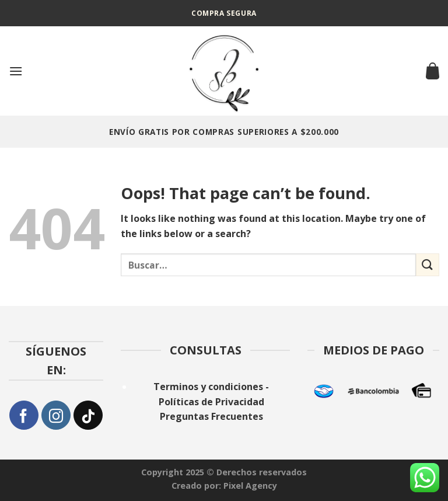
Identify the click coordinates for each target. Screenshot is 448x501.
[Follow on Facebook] (24, 415)
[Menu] (16, 71)
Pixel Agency (250, 486)
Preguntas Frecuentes (211, 416)
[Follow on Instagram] (56, 415)
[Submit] (428, 265)
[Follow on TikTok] (88, 415)
